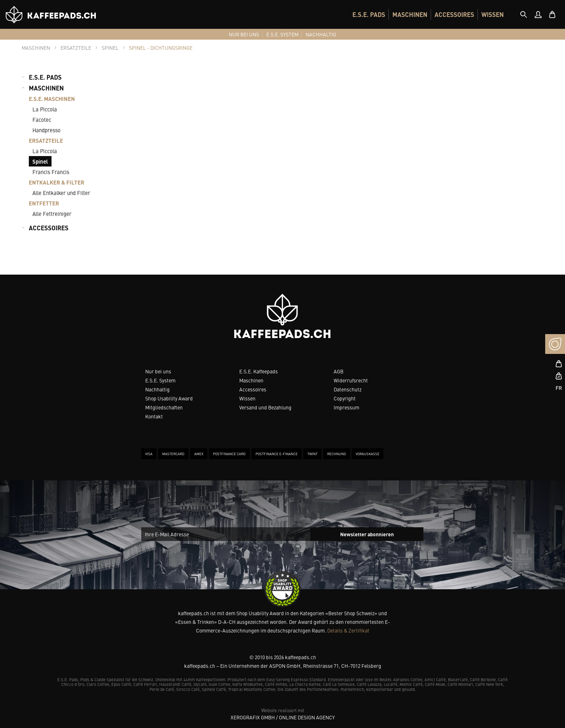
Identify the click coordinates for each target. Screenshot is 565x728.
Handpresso (46, 130)
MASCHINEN (410, 14)
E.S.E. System (160, 380)
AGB (339, 371)
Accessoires (253, 389)
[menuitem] (369, 14)
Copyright (345, 398)
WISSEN (493, 14)
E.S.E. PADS (369, 14)
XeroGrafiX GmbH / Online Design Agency (283, 717)
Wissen (247, 398)
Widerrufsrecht (351, 380)
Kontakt (154, 416)
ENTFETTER (44, 203)
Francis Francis (51, 172)
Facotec (42, 119)
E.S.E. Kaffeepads (259, 371)
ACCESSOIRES (454, 14)
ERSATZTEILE (46, 140)
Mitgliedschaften (164, 407)
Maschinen (251, 380)
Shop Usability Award (169, 398)
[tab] (524, 14)
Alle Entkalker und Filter (61, 193)
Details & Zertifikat (348, 630)
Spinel (40, 161)
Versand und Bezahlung (265, 407)
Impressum (346, 407)
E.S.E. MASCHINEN (52, 99)
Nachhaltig (157, 389)
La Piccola (45, 109)
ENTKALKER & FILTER (57, 182)
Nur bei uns (158, 371)
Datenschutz (348, 389)
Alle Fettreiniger (52, 214)
